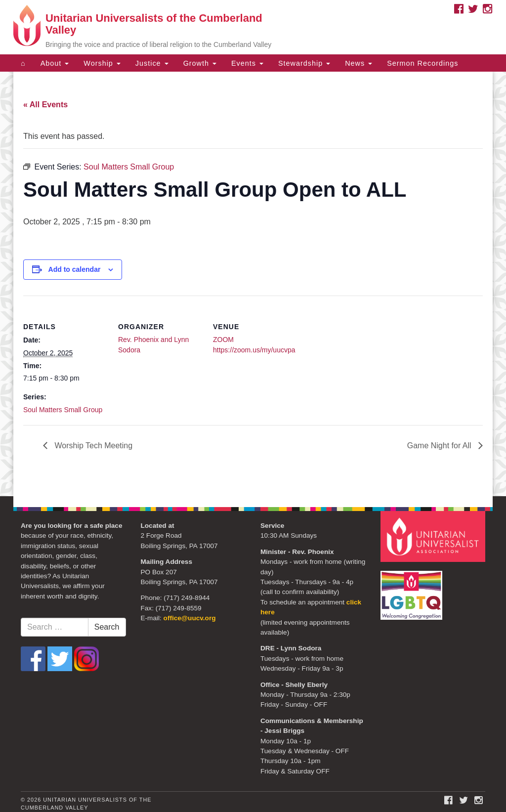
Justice (152, 63)
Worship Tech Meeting (92, 446)
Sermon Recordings (422, 63)
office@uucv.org (190, 618)
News (358, 63)
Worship (102, 63)
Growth (200, 63)
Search (107, 627)
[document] (253, 284)
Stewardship (304, 63)
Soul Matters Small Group (63, 410)
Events (247, 63)
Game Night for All (440, 446)
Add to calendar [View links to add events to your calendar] (75, 269)
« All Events (45, 105)
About (55, 63)
